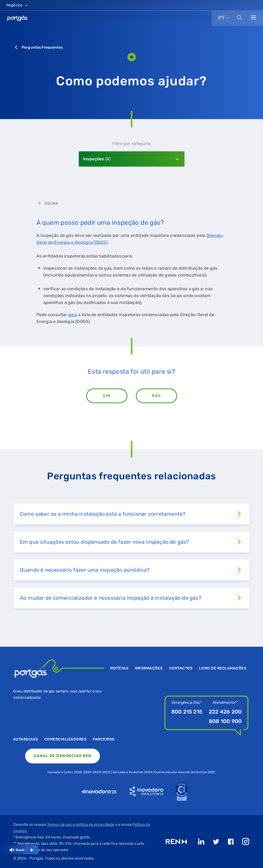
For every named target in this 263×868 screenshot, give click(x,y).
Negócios (18, 5)
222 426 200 (225, 712)
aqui (73, 315)
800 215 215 (187, 712)
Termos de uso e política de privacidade (81, 825)
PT (221, 18)
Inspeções (97, 159)
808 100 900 (225, 721)
